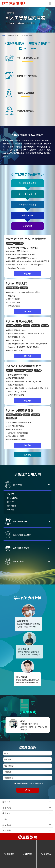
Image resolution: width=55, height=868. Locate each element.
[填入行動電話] (27, 759)
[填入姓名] (27, 753)
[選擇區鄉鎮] (27, 778)
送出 (28, 790)
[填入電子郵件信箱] (27, 766)
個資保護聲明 (38, 783)
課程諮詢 (27, 854)
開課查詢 (9, 854)
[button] (50, 3)
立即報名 (28, 455)
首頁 (3, 35)
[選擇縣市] (27, 772)
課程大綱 (28, 274)
